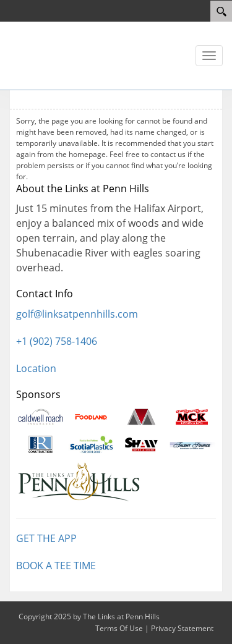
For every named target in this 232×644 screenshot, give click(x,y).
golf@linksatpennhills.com (77, 314)
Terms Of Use (119, 628)
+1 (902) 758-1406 (57, 341)
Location (36, 368)
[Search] (221, 11)
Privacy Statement (182, 628)
